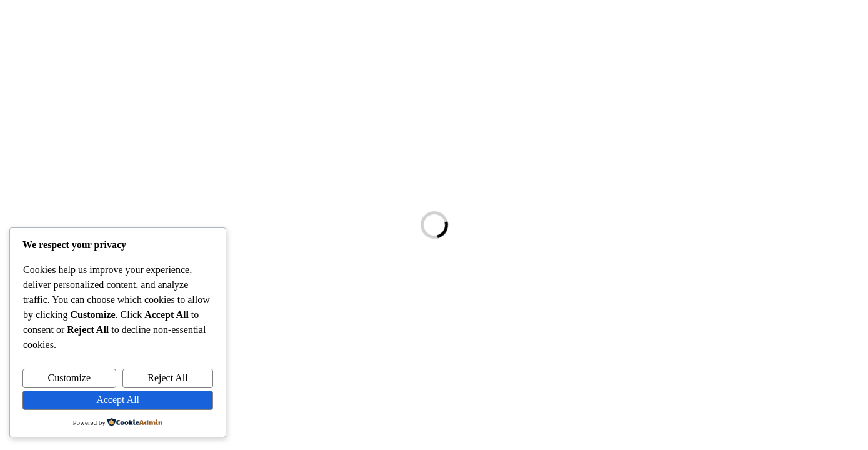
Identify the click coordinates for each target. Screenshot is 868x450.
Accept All (118, 400)
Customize (69, 378)
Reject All (167, 378)
